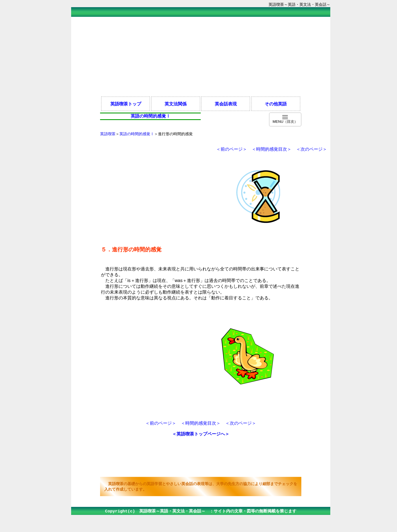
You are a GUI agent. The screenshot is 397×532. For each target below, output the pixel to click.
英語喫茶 (108, 134)
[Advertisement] (201, 56)
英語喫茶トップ (126, 104)
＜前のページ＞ (232, 149)
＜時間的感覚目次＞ (272, 149)
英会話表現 (226, 104)
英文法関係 (176, 104)
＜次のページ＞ (312, 149)
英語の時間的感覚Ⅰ (137, 134)
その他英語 (276, 104)
